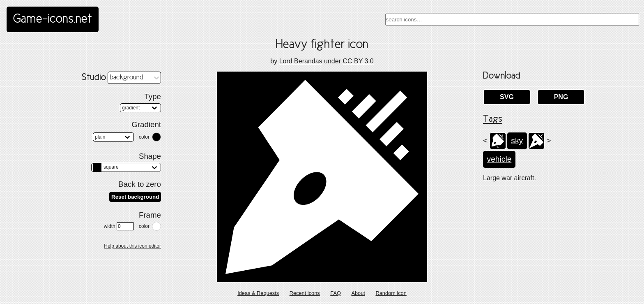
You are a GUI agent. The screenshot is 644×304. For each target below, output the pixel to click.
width (119, 226)
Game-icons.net (53, 19)
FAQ (336, 293)
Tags (493, 119)
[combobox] (512, 20)
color (144, 137)
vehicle (499, 159)
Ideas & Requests (258, 293)
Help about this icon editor (132, 246)
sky (517, 140)
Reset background (135, 197)
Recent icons (305, 293)
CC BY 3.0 (358, 61)
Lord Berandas (301, 61)
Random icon (391, 293)
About (358, 293)
